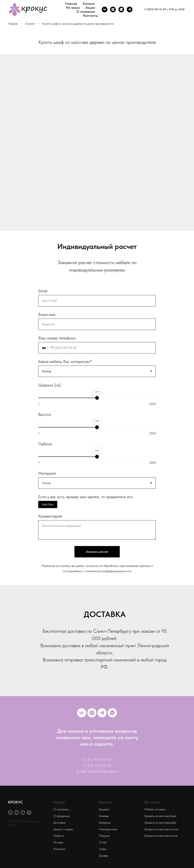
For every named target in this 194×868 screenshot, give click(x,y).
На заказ (73, 7)
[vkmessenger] (10, 813)
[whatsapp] (121, 9)
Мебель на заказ (155, 809)
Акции (90, 7)
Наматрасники (108, 829)
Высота (45, 414)
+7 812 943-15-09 (97, 759)
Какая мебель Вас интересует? (65, 361)
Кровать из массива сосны (161, 829)
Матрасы (105, 823)
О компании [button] (86, 11)
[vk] (105, 9)
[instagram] (113, 9)
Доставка (59, 823)
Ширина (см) (50, 385)
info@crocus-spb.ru (103, 771)
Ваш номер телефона (57, 338)
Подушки (104, 836)
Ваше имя (47, 314)
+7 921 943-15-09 (97, 765)
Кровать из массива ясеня (161, 836)
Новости (59, 836)
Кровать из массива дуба (160, 823)
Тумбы (103, 849)
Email (43, 291)
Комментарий (50, 516)
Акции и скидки (63, 829)
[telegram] (130, 9)
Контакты (91, 15)
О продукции (62, 816)
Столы (103, 842)
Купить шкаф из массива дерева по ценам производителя (78, 24)
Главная (71, 4)
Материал (47, 473)
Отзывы (58, 842)
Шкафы (103, 856)
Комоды (104, 816)
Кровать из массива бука (160, 816)
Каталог (30, 24)
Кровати (104, 809)
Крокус (59, 802)
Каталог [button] (89, 4)
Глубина (45, 444)
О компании (61, 809)
